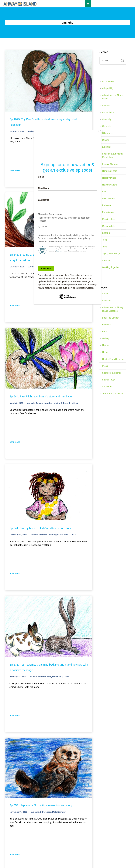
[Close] (100, 131)
